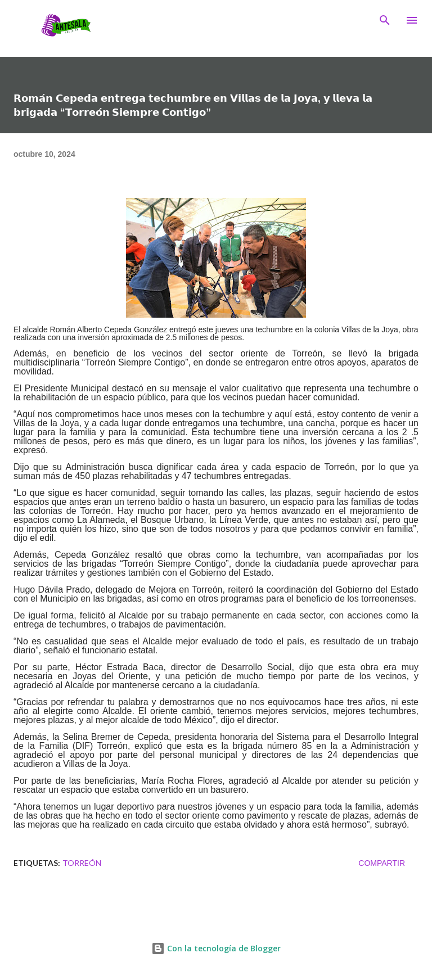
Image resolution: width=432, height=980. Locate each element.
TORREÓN (82, 863)
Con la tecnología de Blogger (216, 948)
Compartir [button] (382, 863)
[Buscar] (385, 20)
